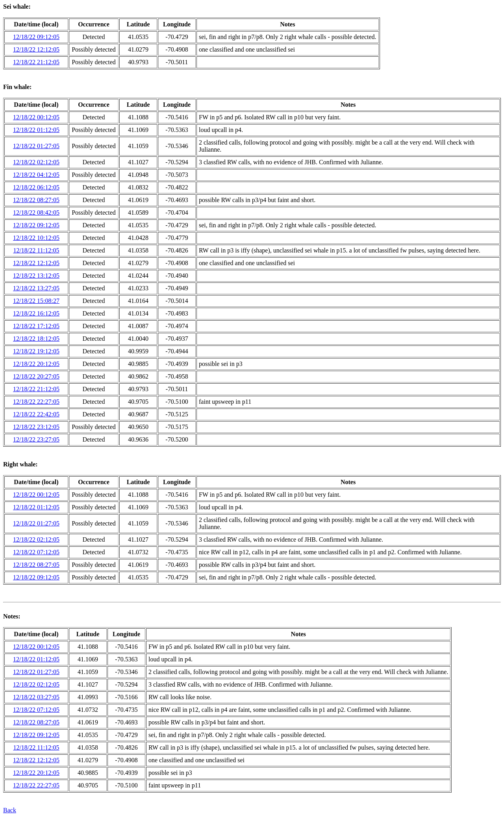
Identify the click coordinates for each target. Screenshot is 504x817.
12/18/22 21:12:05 (36, 62)
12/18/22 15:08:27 (36, 301)
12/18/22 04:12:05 (36, 175)
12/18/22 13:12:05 (36, 276)
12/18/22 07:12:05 (36, 552)
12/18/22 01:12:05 (36, 130)
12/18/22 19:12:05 (36, 351)
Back (10, 810)
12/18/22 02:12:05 (36, 162)
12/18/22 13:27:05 (36, 288)
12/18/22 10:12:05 (36, 238)
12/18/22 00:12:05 (36, 117)
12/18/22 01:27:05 (36, 146)
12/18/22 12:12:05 (36, 49)
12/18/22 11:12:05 (36, 250)
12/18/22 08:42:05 (36, 213)
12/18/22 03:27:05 (36, 697)
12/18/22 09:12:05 (36, 37)
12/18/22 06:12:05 (36, 187)
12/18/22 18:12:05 (36, 339)
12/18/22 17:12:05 (36, 326)
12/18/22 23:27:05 (36, 439)
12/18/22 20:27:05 (36, 376)
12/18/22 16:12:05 (36, 313)
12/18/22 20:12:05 (36, 364)
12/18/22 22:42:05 (36, 414)
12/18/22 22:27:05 (36, 402)
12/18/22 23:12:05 (36, 427)
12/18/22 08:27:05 (36, 200)
